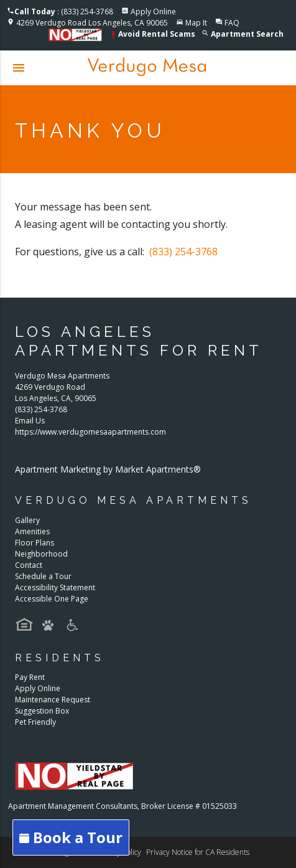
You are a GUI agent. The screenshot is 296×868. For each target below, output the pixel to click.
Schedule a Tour (43, 576)
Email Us (30, 421)
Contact (29, 565)
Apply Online (153, 12)
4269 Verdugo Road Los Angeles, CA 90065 (92, 23)
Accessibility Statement (55, 587)
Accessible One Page (52, 599)
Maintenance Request (53, 700)
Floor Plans (35, 543)
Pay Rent (30, 677)
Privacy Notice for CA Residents (198, 852)
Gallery (27, 520)
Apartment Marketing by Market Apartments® (108, 469)
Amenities (32, 531)
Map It (196, 23)
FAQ (232, 23)
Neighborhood (41, 554)
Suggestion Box (42, 711)
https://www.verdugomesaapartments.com (90, 432)
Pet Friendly (35, 722)
